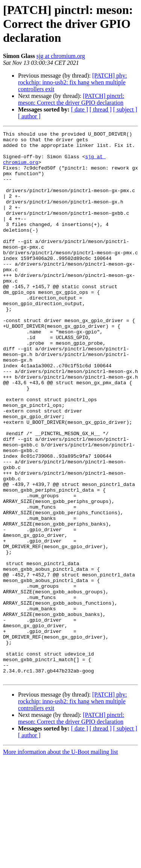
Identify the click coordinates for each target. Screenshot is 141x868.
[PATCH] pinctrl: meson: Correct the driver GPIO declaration (71, 99)
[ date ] (80, 109)
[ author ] (29, 116)
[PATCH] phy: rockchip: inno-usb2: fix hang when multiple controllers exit (73, 82)
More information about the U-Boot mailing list (61, 861)
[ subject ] (125, 109)
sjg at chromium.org (61, 56)
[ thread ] (101, 109)
